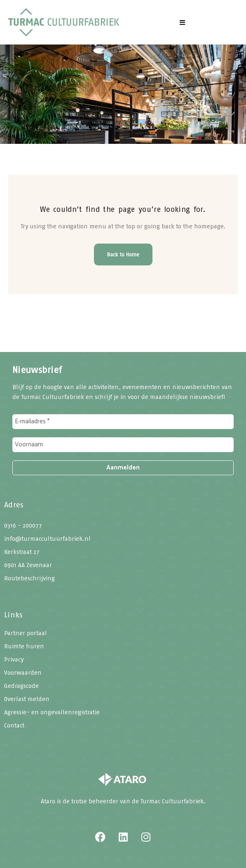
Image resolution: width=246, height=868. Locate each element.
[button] (182, 22)
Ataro (48, 801)
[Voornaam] (123, 445)
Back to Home (123, 255)
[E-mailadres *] (123, 422)
